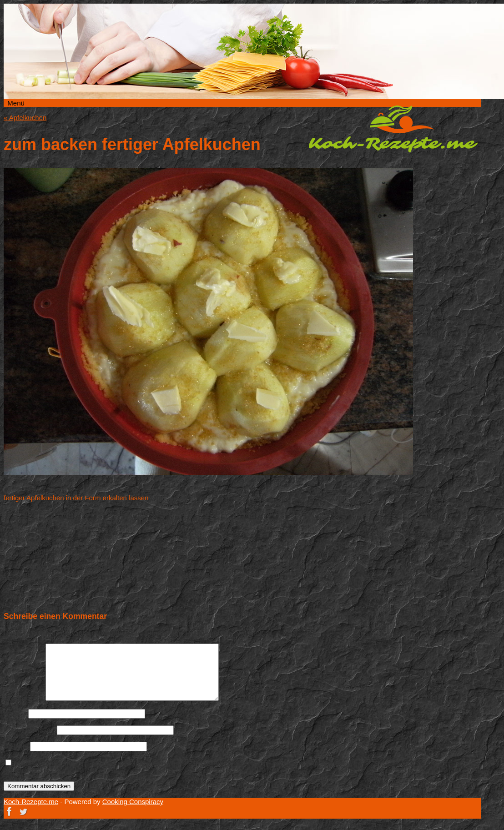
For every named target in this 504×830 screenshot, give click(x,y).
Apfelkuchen (25, 118)
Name (15, 713)
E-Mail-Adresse (29, 730)
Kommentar (24, 698)
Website (16, 746)
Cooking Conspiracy (133, 802)
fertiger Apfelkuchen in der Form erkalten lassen (76, 498)
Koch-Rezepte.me (393, 129)
